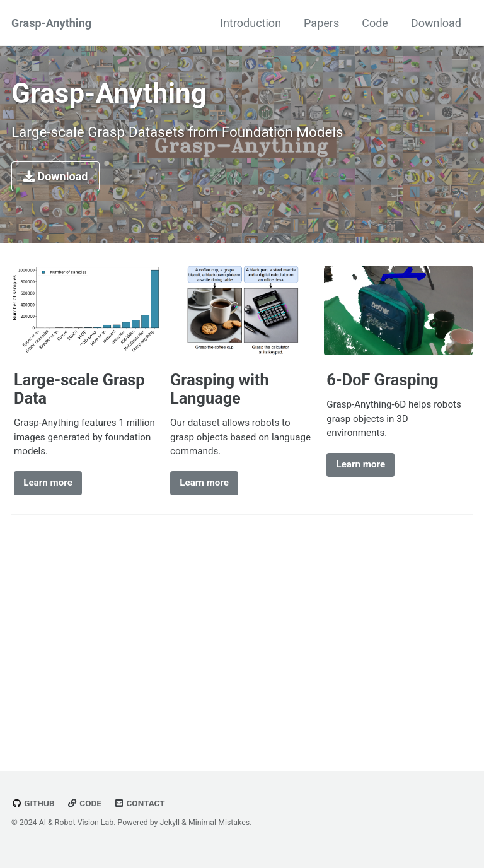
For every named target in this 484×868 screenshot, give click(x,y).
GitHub (33, 803)
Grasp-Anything (51, 23)
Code (375, 23)
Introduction (251, 23)
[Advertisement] (242, 637)
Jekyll (170, 823)
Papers (321, 23)
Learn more (48, 483)
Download (436, 23)
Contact (139, 803)
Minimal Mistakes (219, 823)
